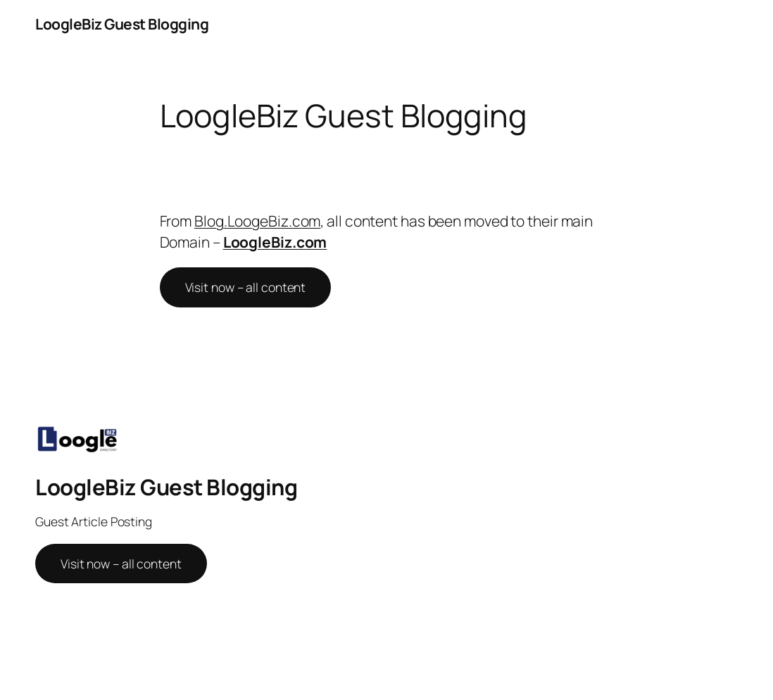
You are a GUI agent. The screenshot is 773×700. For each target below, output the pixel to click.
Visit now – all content (246, 287)
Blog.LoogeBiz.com (257, 221)
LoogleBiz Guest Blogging (122, 24)
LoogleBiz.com (275, 242)
